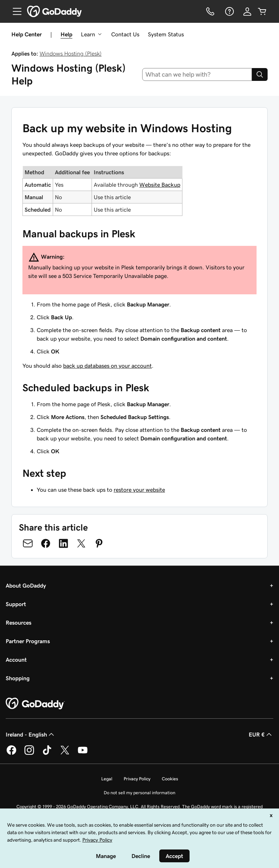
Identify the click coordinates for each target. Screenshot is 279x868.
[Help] (229, 11)
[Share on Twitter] (81, 543)
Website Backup (160, 185)
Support (16, 604)
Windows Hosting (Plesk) (71, 53)
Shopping (18, 678)
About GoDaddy (26, 585)
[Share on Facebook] (46, 543)
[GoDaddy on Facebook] (11, 754)
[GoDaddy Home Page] (35, 704)
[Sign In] (247, 11)
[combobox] (197, 74)
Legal (107, 779)
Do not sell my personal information (139, 793)
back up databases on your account (107, 366)
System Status (166, 34)
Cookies (170, 779)
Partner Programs (28, 641)
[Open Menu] (14, 11)
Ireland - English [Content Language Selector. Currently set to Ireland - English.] (31, 734)
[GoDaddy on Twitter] (65, 754)
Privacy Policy (137, 779)
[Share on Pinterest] (99, 543)
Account (16, 660)
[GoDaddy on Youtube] (83, 754)
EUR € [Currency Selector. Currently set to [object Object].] (261, 734)
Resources (19, 622)
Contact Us (125, 34)
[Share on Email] (28, 543)
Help (66, 34)
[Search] (260, 74)
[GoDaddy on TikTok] (47, 754)
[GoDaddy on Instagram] (29, 754)
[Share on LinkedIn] (63, 543)
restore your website (139, 490)
